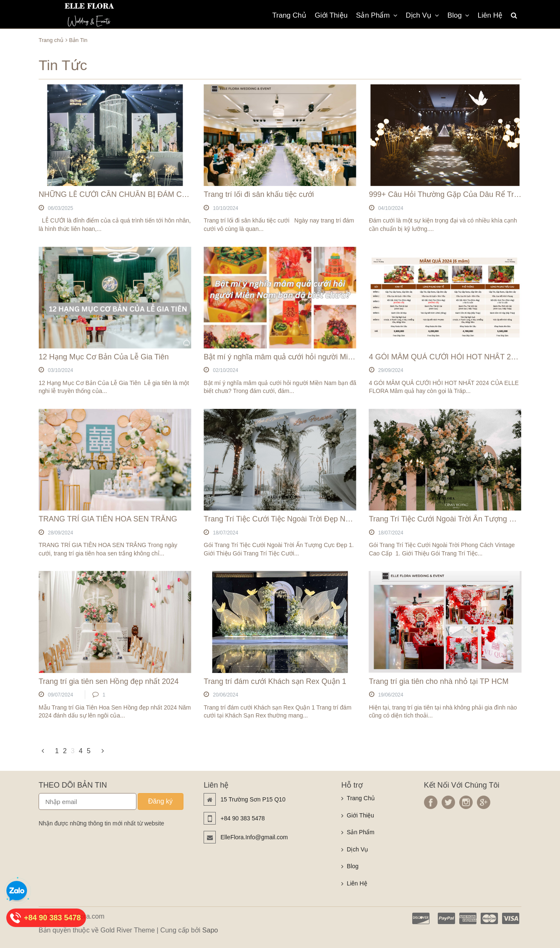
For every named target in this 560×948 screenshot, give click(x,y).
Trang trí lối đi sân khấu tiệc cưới (259, 194)
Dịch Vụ (423, 15)
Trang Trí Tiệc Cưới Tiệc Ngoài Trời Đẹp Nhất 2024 (289, 519)
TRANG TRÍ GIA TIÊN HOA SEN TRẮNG (108, 519)
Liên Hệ (490, 15)
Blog (458, 15)
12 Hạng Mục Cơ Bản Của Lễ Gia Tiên (104, 357)
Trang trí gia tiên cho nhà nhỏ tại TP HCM (439, 681)
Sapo (210, 930)
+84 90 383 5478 (243, 818)
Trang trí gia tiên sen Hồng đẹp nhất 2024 (109, 681)
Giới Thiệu (331, 15)
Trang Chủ (289, 15)
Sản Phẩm (377, 15)
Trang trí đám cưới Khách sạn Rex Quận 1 (275, 681)
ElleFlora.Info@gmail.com (254, 837)
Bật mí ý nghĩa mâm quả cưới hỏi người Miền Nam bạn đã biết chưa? (320, 357)
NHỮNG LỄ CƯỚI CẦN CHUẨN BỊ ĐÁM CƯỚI (117, 194)
